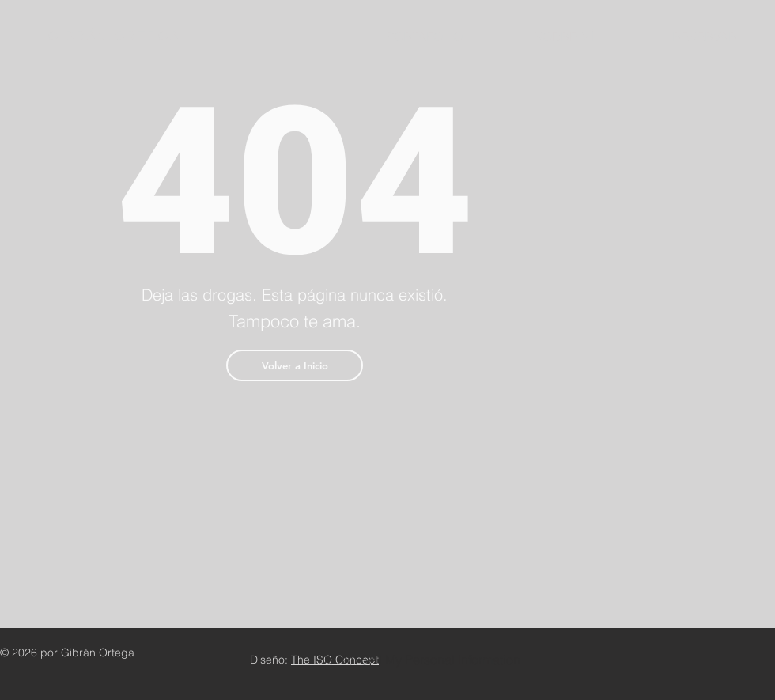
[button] (295, 365)
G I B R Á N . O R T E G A (112, 36)
